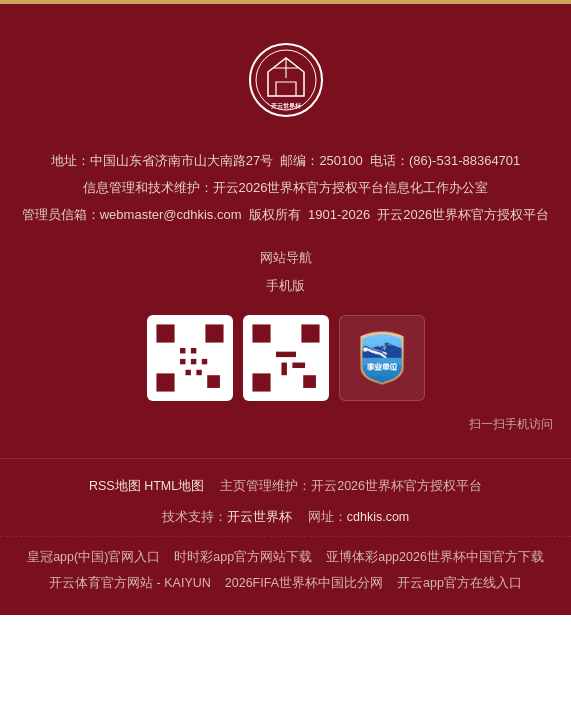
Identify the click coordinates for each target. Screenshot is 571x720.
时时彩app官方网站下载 (243, 557)
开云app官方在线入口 (459, 583)
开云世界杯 (259, 517)
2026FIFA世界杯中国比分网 (304, 583)
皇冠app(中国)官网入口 (93, 557)
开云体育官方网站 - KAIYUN (130, 583)
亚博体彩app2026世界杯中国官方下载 (435, 557)
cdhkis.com (378, 517)
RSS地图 (115, 486)
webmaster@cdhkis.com (171, 214)
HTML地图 (174, 486)
